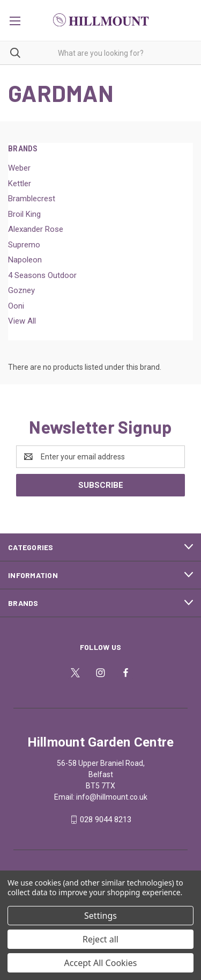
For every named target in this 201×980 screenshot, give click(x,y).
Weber (19, 168)
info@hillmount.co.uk (112, 797)
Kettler (20, 184)
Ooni (16, 306)
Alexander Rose (36, 229)
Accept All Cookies (101, 963)
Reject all (100, 939)
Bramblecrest (32, 199)
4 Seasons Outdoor (42, 275)
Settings (100, 916)
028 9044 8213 (106, 820)
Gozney (21, 290)
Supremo (24, 245)
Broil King (24, 214)
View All (22, 321)
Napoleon (25, 260)
